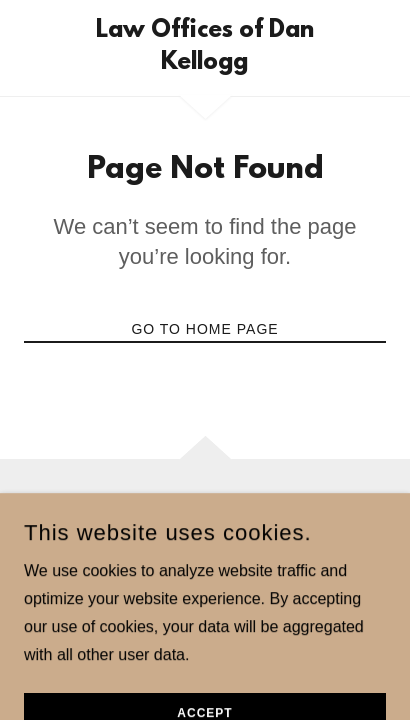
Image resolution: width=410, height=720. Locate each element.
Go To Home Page (204, 329)
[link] (204, 48)
